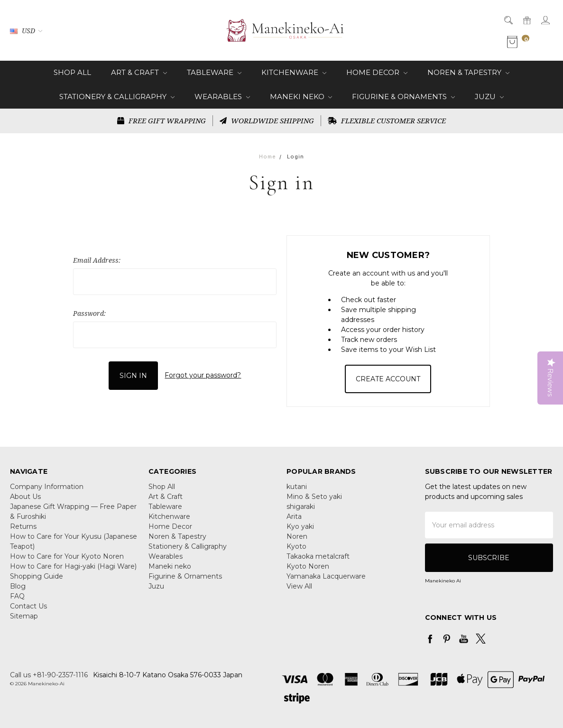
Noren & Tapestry (468, 72)
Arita (294, 516)
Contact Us (28, 606)
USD (26, 31)
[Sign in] (545, 20)
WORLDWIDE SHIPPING (267, 120)
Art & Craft (139, 72)
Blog (18, 586)
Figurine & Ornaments (403, 97)
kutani (297, 487)
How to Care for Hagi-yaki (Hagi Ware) (73, 566)
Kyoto (296, 546)
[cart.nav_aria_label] (519, 42)
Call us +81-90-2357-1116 (49, 675)
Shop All (72, 72)
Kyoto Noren (308, 566)
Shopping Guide (37, 576)
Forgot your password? (203, 375)
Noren (297, 536)
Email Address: (97, 260)
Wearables (222, 97)
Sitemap (24, 616)
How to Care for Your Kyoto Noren (67, 556)
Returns (23, 526)
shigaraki (301, 507)
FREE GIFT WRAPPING (162, 120)
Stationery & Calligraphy (117, 97)
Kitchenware (294, 72)
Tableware (214, 72)
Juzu (489, 97)
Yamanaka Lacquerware (326, 576)
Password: (89, 313)
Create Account (388, 379)
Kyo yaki (300, 526)
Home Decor (377, 72)
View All (299, 586)
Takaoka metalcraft (318, 556)
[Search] (508, 20)
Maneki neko (301, 97)
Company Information (47, 487)
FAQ (17, 596)
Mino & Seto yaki (314, 497)
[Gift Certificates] (526, 20)
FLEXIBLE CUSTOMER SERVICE (387, 120)
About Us (25, 497)
